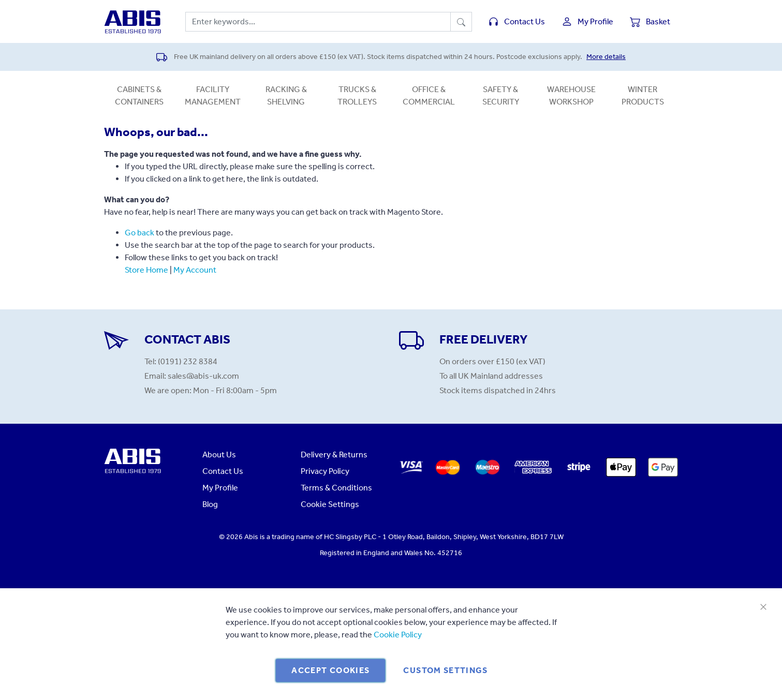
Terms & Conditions (336, 488)
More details (606, 57)
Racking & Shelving (286, 95)
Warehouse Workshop (571, 95)
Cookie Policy (398, 635)
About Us (219, 455)
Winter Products (643, 95)
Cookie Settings (330, 504)
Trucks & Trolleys (357, 95)
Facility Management (213, 95)
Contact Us (223, 471)
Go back (139, 233)
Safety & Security (501, 95)
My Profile (220, 488)
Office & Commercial (429, 95)
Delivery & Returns (334, 455)
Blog (210, 504)
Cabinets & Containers (139, 95)
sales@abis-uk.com (203, 376)
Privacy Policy (325, 471)
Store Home (146, 270)
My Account (195, 270)
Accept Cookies (330, 670)
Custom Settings (445, 670)
